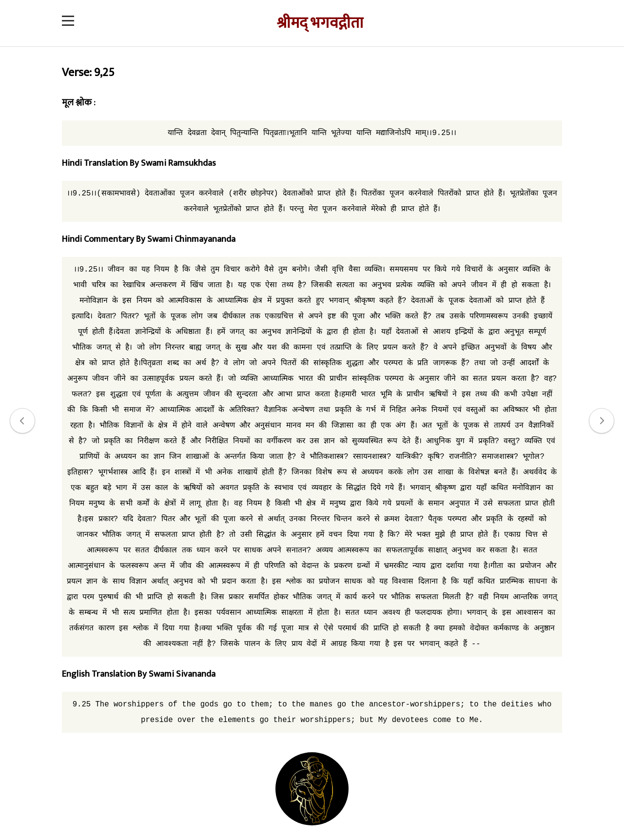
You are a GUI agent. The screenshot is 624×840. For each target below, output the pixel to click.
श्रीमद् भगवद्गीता (320, 23)
